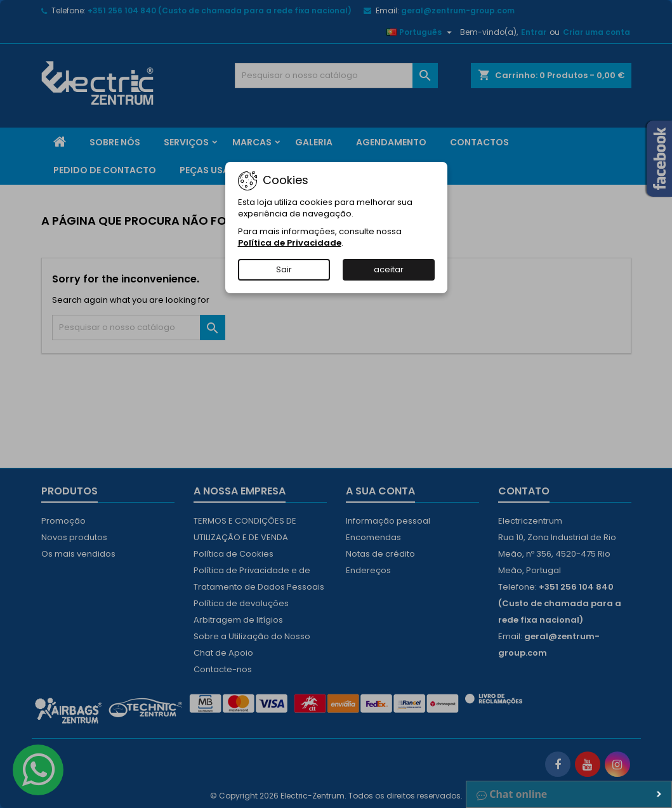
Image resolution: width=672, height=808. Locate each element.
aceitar (389, 269)
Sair (284, 269)
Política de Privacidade (290, 243)
